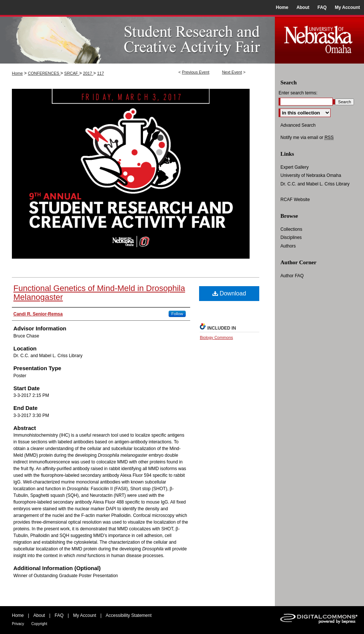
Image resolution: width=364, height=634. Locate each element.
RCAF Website (295, 200)
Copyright (39, 624)
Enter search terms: (298, 93)
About (39, 615)
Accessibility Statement (129, 615)
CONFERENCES (44, 73)
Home (17, 73)
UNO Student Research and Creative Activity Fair (137, 39)
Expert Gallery (295, 167)
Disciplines (291, 237)
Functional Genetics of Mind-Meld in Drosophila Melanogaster (99, 293)
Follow (177, 314)
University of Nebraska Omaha (311, 175)
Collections (291, 229)
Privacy (18, 624)
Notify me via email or (307, 138)
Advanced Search (298, 125)
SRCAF (72, 73)
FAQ (59, 615)
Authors (288, 246)
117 (100, 73)
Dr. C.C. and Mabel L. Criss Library (315, 184)
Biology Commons (216, 337)
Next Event (232, 72)
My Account (85, 615)
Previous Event (196, 72)
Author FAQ (292, 276)
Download (229, 293)
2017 (88, 73)
